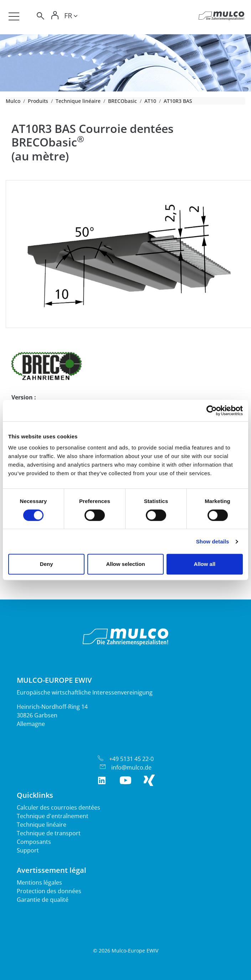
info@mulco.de (131, 767)
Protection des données (49, 891)
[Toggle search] (40, 17)
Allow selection (125, 564)
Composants (34, 842)
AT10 (150, 101)
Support (28, 850)
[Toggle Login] (55, 17)
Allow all (204, 564)
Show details (213, 541)
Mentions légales (39, 882)
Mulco (13, 101)
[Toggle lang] (71, 17)
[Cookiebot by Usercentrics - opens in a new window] (212, 411)
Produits (38, 101)
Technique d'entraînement (53, 816)
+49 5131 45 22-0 (131, 759)
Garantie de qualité (43, 900)
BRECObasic (122, 101)
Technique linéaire (78, 101)
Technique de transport (49, 833)
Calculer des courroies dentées (58, 807)
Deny (47, 564)
